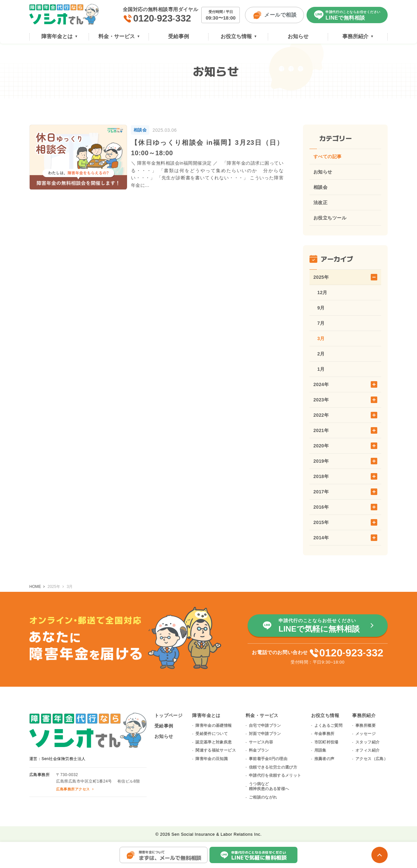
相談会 (320, 187)
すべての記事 (328, 157)
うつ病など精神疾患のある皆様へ (269, 786)
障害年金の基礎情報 (214, 726)
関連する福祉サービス (216, 750)
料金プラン (259, 750)
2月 (321, 354)
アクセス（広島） (372, 759)
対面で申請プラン (265, 734)
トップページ (169, 715)
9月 (321, 308)
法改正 (320, 202)
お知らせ (323, 172)
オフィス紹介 (367, 750)
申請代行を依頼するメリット (275, 775)
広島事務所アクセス (73, 789)
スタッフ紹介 (367, 742)
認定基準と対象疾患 (214, 742)
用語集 (320, 750)
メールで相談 (274, 15)
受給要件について (212, 734)
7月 (321, 323)
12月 (322, 292)
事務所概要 (366, 726)
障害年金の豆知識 (212, 759)
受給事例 (164, 726)
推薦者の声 (324, 759)
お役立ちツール (330, 218)
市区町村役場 (326, 742)
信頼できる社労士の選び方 (273, 767)
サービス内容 (261, 742)
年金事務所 (324, 734)
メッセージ (366, 734)
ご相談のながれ (263, 797)
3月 (321, 338)
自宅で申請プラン (265, 726)
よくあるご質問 (329, 726)
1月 (321, 369)
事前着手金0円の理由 (268, 759)
